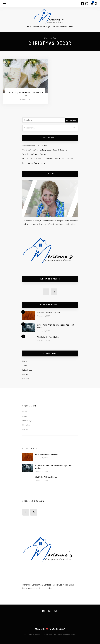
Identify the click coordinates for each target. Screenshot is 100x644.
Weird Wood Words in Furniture (35, 145)
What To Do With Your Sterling (34, 154)
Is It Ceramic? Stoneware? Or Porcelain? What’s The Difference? (48, 158)
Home (25, 361)
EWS (75, 634)
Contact (26, 379)
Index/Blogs (27, 370)
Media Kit (26, 374)
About (25, 366)
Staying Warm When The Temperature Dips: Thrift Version (45, 150)
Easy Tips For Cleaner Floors (34, 163)
